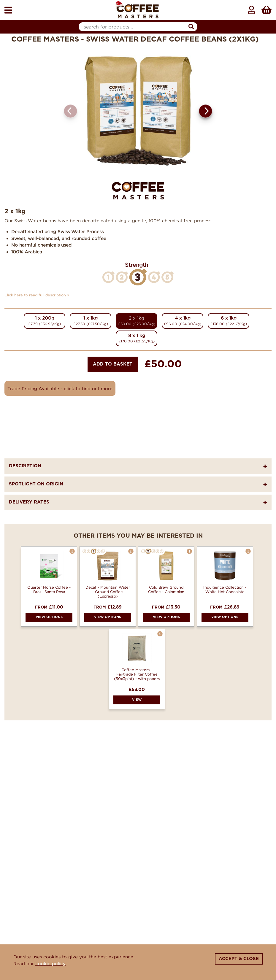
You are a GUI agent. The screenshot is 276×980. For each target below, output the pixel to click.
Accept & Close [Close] (239, 959)
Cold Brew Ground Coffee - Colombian (166, 589)
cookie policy (50, 963)
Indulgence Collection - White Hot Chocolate (225, 589)
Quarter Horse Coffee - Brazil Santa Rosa (49, 589)
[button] (206, 111)
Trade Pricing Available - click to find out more (60, 388)
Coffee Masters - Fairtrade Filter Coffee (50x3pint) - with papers (137, 674)
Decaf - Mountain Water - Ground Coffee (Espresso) (108, 592)
